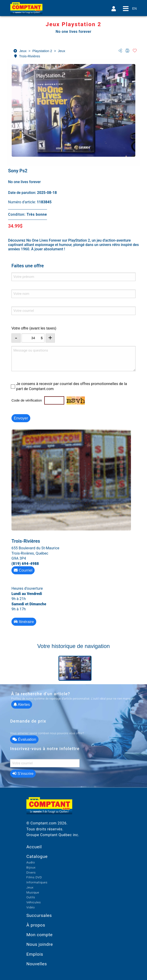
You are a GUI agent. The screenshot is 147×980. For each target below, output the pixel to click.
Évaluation (24, 739)
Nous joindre (40, 944)
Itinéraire (24, 622)
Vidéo (31, 907)
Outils (31, 897)
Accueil (34, 847)
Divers (31, 872)
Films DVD (34, 877)
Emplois (35, 954)
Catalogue (37, 856)
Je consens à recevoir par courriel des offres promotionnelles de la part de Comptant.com (71, 386)
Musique (33, 892)
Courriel (23, 570)
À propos (36, 925)
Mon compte (40, 935)
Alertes (22, 705)
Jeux (30, 887)
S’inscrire (23, 774)
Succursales (39, 915)
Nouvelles (37, 964)
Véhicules (34, 902)
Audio (31, 862)
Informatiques (37, 882)
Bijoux (31, 867)
